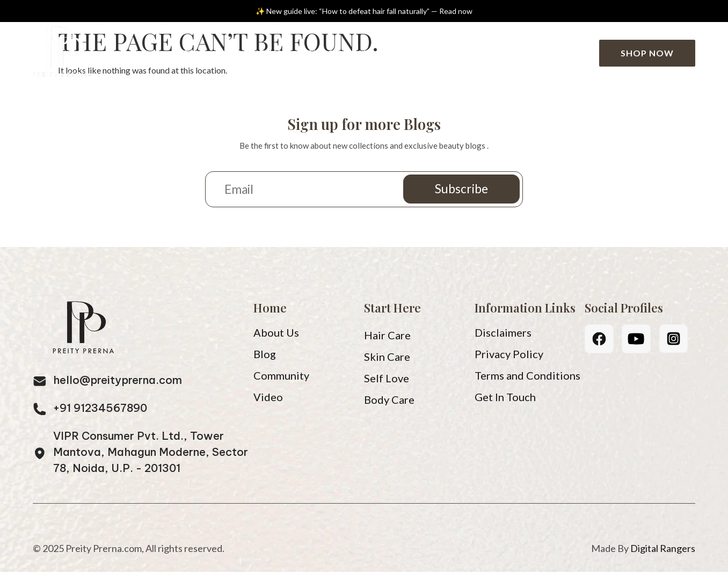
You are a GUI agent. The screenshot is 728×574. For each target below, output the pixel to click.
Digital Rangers (663, 550)
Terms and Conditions (527, 377)
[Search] (579, 53)
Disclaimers (503, 335)
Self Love (387, 380)
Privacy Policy (509, 356)
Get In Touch (505, 399)
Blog (323, 53)
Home (190, 53)
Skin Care (387, 359)
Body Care (389, 402)
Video (376, 53)
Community (448, 53)
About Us (256, 53)
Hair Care (387, 337)
